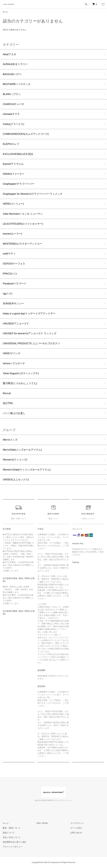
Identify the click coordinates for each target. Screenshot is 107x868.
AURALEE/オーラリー (15, 64)
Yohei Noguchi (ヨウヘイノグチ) (21, 373)
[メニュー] (103, 4)
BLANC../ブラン (12, 94)
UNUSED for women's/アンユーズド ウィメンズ (30, 333)
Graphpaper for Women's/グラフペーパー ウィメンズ (33, 194)
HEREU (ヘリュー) (13, 204)
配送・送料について (12, 828)
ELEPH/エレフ (11, 144)
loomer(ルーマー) (12, 234)
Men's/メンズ (10, 440)
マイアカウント (77, 823)
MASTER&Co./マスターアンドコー (22, 244)
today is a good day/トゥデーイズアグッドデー (29, 314)
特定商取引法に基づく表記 (14, 842)
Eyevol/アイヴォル (13, 164)
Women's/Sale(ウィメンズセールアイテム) (27, 470)
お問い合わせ (76, 833)
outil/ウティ (9, 254)
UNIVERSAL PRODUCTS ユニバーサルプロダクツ (31, 343)
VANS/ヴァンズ (11, 353)
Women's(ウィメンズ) (15, 460)
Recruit (7, 393)
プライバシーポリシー (13, 847)
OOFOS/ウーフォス (14, 264)
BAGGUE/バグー (12, 74)
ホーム (5, 12)
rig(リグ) (8, 294)
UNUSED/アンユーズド (16, 324)
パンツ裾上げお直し (14, 413)
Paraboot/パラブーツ (14, 284)
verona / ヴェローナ (14, 363)
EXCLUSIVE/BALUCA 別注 (18, 154)
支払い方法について (12, 837)
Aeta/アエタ (9, 54)
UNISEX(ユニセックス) (16, 480)
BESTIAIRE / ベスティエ (17, 84)
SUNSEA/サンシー (13, 303)
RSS (39, 823)
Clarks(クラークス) (13, 124)
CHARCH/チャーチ (14, 104)
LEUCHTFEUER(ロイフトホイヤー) (23, 224)
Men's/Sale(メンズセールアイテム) (22, 450)
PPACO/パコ (10, 274)
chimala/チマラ (11, 114)
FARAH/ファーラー (14, 174)
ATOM (45, 823)
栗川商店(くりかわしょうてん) (20, 383)
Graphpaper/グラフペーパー (19, 184)
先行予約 (8, 403)
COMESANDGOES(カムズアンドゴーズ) (26, 134)
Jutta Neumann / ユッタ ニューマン (23, 214)
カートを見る (76, 828)
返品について (9, 833)
